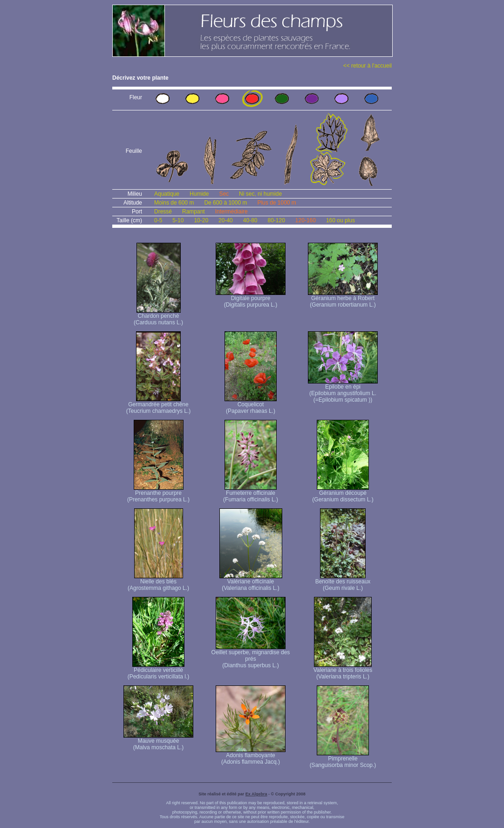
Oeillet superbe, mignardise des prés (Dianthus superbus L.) (251, 656)
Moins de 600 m (174, 203)
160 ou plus (341, 220)
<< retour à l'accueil (368, 66)
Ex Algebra (256, 794)
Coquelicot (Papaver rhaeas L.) (251, 405)
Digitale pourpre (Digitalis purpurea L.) (251, 299)
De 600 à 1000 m (225, 203)
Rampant (194, 212)
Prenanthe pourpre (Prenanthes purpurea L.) (158, 494)
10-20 (201, 220)
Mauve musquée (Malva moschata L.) (158, 742)
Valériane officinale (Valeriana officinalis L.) (251, 582)
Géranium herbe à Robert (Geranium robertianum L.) (343, 299)
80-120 (276, 220)
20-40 (226, 220)
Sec (224, 194)
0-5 (158, 220)
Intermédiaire (232, 212)
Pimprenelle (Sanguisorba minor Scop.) (343, 759)
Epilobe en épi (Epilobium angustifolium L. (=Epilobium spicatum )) (343, 391)
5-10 (178, 220)
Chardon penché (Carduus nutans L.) (158, 317)
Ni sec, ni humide (260, 194)
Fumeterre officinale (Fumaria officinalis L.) (251, 494)
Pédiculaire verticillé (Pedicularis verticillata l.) (159, 671)
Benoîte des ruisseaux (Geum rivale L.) (343, 582)
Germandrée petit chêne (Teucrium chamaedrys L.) (159, 405)
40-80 (250, 220)
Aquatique (167, 194)
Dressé (163, 212)
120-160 (306, 220)
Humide (199, 194)
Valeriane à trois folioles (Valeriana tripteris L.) (343, 671)
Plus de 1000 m (276, 203)
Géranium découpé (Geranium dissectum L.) (343, 494)
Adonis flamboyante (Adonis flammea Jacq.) (251, 756)
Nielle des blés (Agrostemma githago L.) (158, 582)
